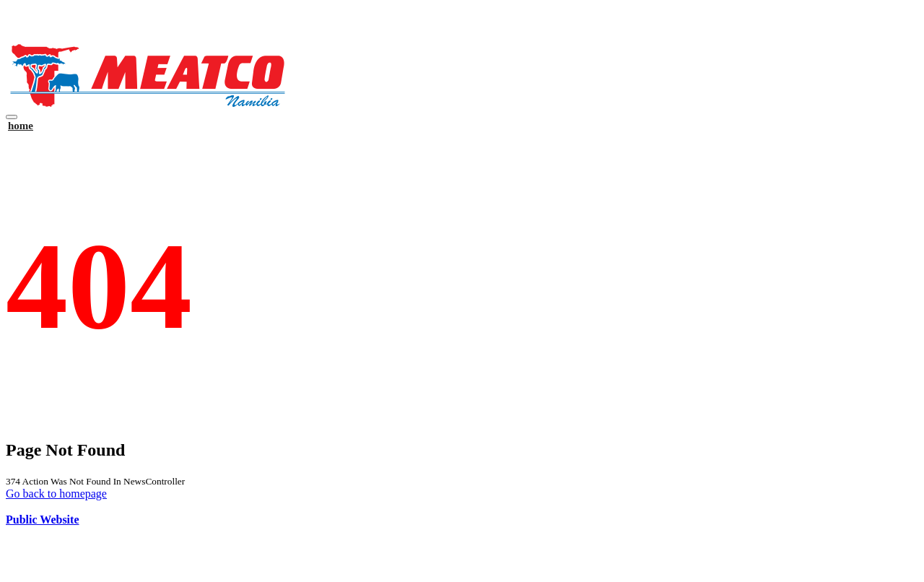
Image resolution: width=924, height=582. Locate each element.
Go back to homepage (56, 494)
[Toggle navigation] (12, 117)
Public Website (43, 520)
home (21, 126)
